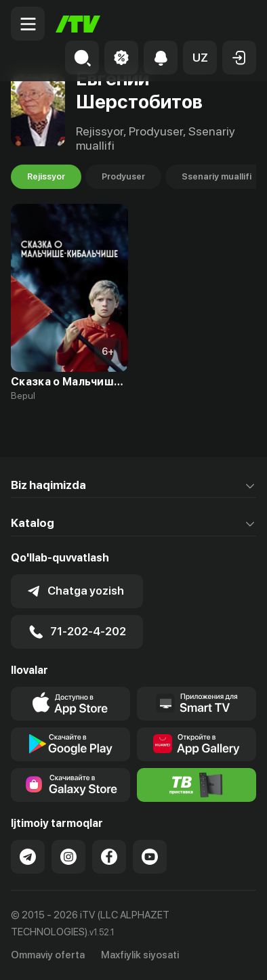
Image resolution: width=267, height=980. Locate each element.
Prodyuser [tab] (123, 177)
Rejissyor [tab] (46, 177)
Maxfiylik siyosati (140, 955)
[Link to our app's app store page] (70, 704)
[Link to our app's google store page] (70, 744)
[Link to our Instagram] (68, 857)
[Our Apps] (197, 704)
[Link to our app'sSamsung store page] (70, 785)
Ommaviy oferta (48, 955)
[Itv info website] (197, 785)
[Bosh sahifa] (78, 24)
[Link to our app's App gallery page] (197, 744)
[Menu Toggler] (28, 24)
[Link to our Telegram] (28, 857)
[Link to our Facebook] (109, 857)
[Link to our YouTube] (150, 857)
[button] (200, 58)
